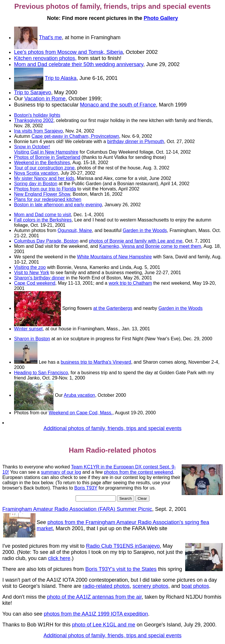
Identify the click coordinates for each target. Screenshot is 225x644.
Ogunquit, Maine (75, 230)
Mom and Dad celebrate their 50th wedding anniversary (79, 64)
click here (59, 558)
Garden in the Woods (145, 230)
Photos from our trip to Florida (45, 189)
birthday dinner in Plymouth (136, 141)
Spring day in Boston (36, 184)
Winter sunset (28, 329)
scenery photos (150, 586)
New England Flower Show (42, 194)
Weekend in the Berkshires (42, 163)
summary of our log (61, 472)
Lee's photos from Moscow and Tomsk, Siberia (68, 52)
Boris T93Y (86, 488)
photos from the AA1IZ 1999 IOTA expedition (96, 614)
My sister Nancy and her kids (44, 178)
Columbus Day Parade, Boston (46, 241)
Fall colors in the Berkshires (43, 220)
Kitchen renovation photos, (45, 58)
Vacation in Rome (45, 99)
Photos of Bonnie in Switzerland (47, 157)
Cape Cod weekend (35, 283)
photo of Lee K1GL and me (104, 625)
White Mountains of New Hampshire (114, 257)
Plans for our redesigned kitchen (48, 199)
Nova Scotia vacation (36, 173)
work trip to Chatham (130, 283)
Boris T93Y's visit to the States (121, 569)
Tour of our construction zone (44, 168)
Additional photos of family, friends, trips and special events (113, 428)
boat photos (195, 586)
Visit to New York (32, 273)
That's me (50, 37)
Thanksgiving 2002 (34, 120)
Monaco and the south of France (118, 105)
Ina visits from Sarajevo (38, 131)
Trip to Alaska (61, 78)
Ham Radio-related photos (113, 450)
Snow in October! (32, 147)
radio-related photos (106, 586)
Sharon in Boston (32, 339)
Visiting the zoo (30, 267)
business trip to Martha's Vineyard (96, 362)
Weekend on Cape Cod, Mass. (81, 413)
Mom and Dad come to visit (42, 215)
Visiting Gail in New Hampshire (46, 152)
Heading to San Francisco (41, 373)
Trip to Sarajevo (33, 92)
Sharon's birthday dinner (39, 278)
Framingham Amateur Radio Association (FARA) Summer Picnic (77, 509)
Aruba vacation (80, 395)
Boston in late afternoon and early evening (58, 205)
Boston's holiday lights (37, 115)
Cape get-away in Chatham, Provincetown (75, 136)
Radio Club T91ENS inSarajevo (123, 546)
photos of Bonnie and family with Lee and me (135, 241)
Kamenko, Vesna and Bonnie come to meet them (150, 246)
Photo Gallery (161, 18)
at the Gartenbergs (113, 308)
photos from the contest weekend (139, 472)
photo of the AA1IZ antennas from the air (94, 597)
